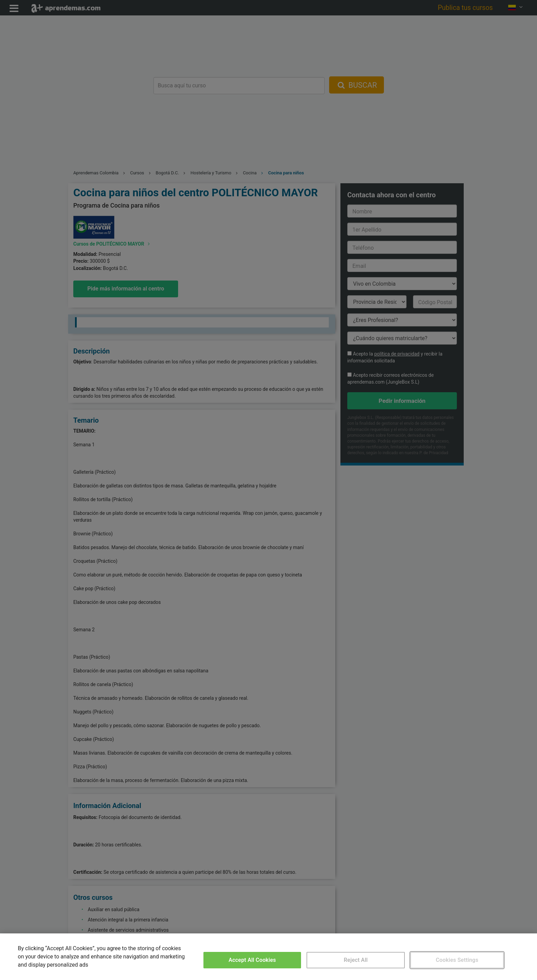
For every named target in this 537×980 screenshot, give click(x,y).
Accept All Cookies (252, 960)
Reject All (356, 960)
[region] (268, 957)
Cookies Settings (457, 960)
